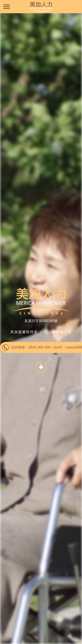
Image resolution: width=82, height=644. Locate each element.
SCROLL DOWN (41, 367)
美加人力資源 (41, 7)
